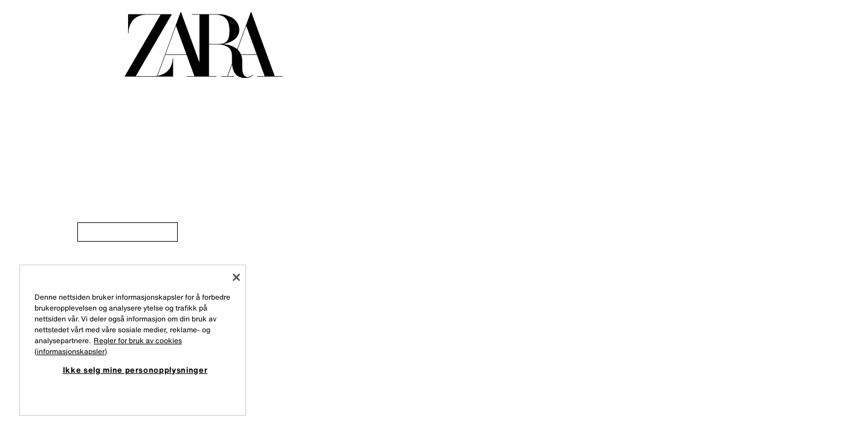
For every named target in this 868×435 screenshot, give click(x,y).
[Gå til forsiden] (204, 45)
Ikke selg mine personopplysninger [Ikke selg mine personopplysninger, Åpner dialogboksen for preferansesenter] (135, 370)
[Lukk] (236, 277)
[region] (133, 340)
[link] (128, 232)
